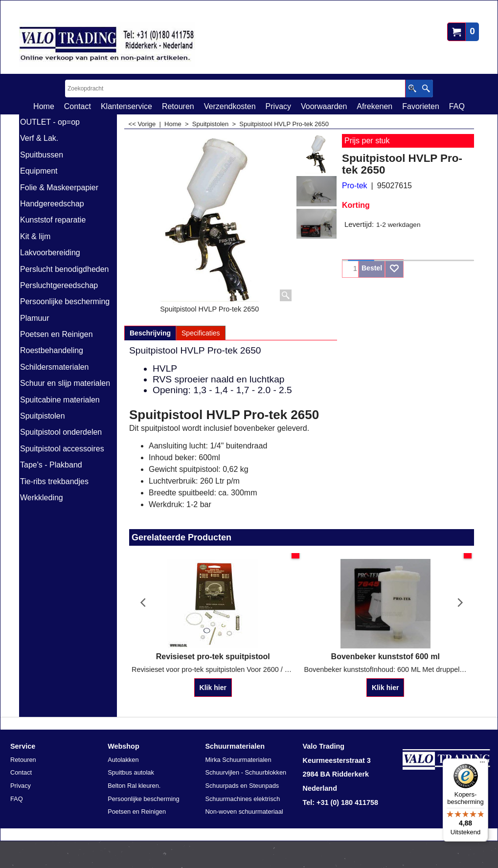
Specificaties (201, 333)
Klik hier (213, 688)
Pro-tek (355, 186)
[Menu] (482, 764)
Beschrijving (150, 333)
